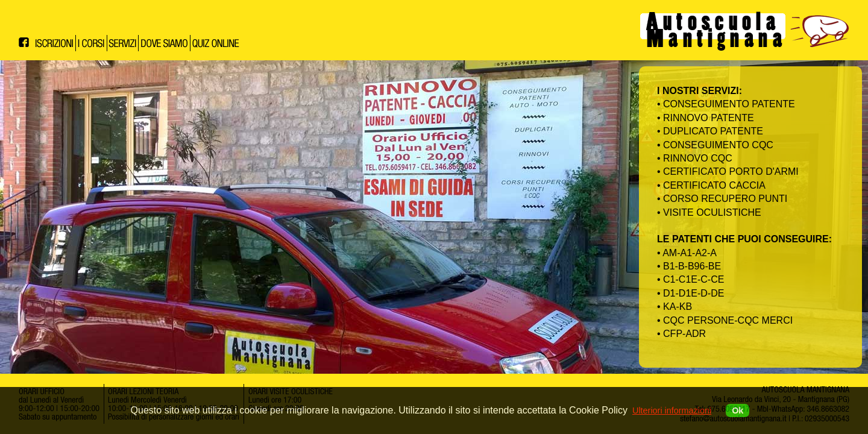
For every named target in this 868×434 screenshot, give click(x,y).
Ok (737, 410)
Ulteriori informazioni (672, 410)
